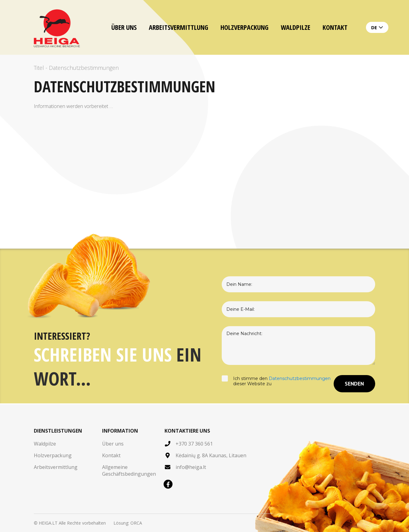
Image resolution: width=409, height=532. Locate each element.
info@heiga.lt (191, 467)
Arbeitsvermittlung (179, 27)
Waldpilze (296, 27)
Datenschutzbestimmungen (300, 379)
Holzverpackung (244, 27)
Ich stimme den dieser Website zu (278, 384)
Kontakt (335, 27)
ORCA (136, 523)
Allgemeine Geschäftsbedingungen (129, 470)
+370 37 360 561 (194, 444)
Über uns (124, 27)
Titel (39, 68)
